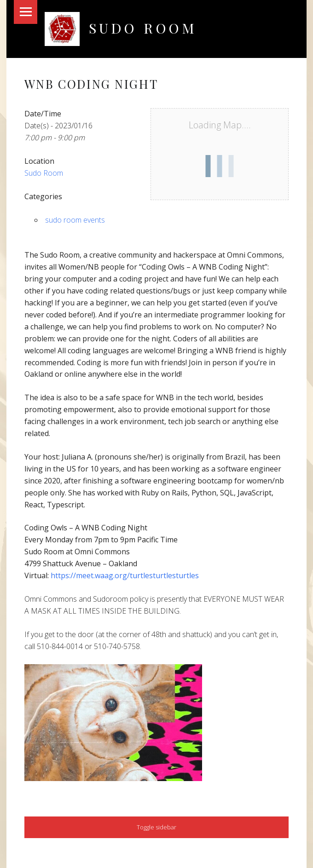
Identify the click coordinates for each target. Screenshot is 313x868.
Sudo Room (143, 28)
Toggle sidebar (156, 827)
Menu (26, 12)
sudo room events (75, 220)
